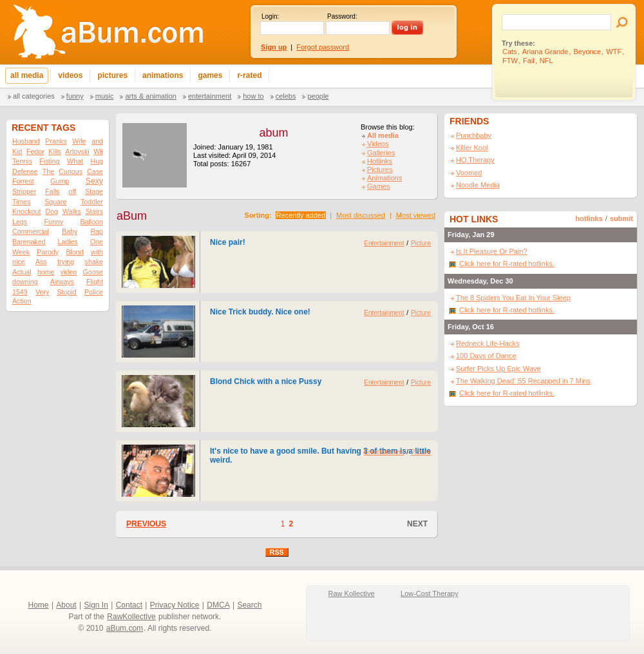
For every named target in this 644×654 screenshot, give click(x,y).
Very (42, 292)
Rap (97, 231)
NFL (546, 61)
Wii (98, 151)
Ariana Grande (545, 52)
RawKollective (131, 617)
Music (105, 96)
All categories (34, 96)
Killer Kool (472, 148)
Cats (510, 52)
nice (19, 262)
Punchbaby (474, 135)
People (318, 96)
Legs (20, 222)
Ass (41, 262)
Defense (25, 171)
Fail (529, 61)
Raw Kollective (352, 593)
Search (249, 605)
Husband (26, 141)
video (69, 272)
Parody (48, 252)
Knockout (26, 211)
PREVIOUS (146, 524)
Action (22, 301)
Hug (97, 161)
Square (55, 202)
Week (21, 252)
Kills (55, 151)
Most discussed (361, 215)
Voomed (469, 173)
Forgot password (323, 47)
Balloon (91, 222)
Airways (62, 282)
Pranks (56, 141)
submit (621, 218)
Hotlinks (380, 161)
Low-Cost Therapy (430, 593)
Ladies (67, 242)
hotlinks (589, 218)
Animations (384, 178)
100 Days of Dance (486, 356)
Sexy (94, 181)
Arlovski (77, 151)
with (97, 252)
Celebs (286, 96)
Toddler (92, 202)
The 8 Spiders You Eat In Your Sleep (513, 298)
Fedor (35, 151)
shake (94, 262)
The (48, 171)
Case (95, 171)
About (66, 605)
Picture (421, 243)
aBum (132, 216)
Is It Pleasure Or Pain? (492, 251)
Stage (94, 191)
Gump (60, 181)
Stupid (67, 292)
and (97, 141)
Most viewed (416, 215)
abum (273, 133)
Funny (75, 96)
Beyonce (587, 52)
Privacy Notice (175, 605)
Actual (22, 272)
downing (25, 282)
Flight (95, 282)
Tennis (22, 161)
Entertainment (210, 96)
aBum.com (125, 628)
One (97, 242)
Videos (378, 144)
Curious (71, 171)
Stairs (94, 211)
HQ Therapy (475, 160)
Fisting (49, 161)
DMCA (218, 605)
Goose (93, 272)
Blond (74, 252)
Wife (79, 141)
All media (383, 135)
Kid (17, 151)
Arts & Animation (150, 96)
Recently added (301, 215)
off (73, 191)
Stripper (24, 191)
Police (94, 292)
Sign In (96, 605)
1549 (20, 292)
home (46, 272)
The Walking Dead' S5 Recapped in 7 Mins (523, 381)
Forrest (23, 181)
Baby (70, 231)
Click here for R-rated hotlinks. (507, 264)
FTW (510, 61)
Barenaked (29, 242)
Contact (129, 605)
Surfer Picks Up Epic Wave (498, 369)
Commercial (31, 231)
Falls (52, 191)
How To (253, 96)
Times (22, 202)
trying (66, 262)
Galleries (381, 153)
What (75, 161)
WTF (614, 52)
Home (39, 605)
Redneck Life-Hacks (488, 343)
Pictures (380, 169)
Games (378, 186)
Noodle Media (478, 185)
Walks (72, 211)
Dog (52, 211)
